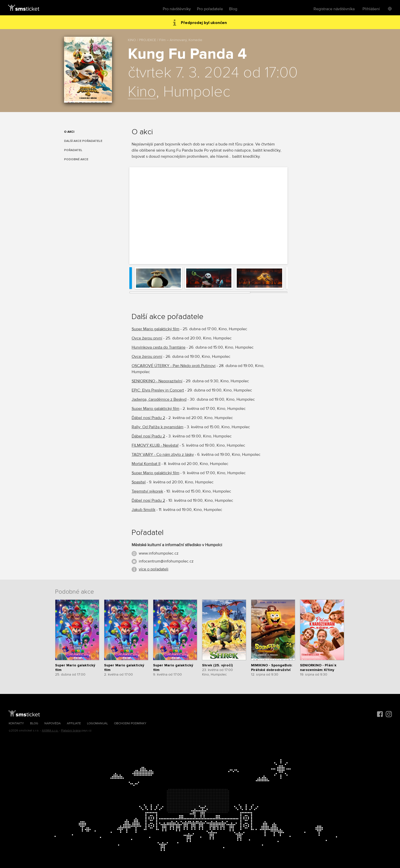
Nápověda (53, 723)
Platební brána (71, 731)
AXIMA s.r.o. (50, 731)
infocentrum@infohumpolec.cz (166, 561)
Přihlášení (371, 9)
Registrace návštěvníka (334, 9)
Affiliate (74, 723)
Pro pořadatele (210, 9)
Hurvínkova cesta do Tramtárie (159, 347)
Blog (233, 9)
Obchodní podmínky (130, 723)
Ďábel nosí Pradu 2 (148, 418)
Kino (142, 92)
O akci (69, 132)
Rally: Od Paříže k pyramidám (158, 427)
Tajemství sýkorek (147, 491)
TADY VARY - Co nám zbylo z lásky (163, 455)
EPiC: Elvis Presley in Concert (158, 390)
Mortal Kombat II (146, 464)
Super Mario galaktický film (155, 329)
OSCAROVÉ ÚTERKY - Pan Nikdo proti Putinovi (174, 366)
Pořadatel (73, 150)
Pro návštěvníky (177, 9)
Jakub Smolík (143, 510)
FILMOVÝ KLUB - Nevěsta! (155, 445)
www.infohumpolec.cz (159, 553)
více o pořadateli (154, 569)
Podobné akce (76, 159)
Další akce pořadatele (83, 141)
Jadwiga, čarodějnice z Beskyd (159, 399)
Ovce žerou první (147, 338)
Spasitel (139, 482)
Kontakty (16, 723)
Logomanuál (97, 723)
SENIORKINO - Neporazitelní (157, 381)
